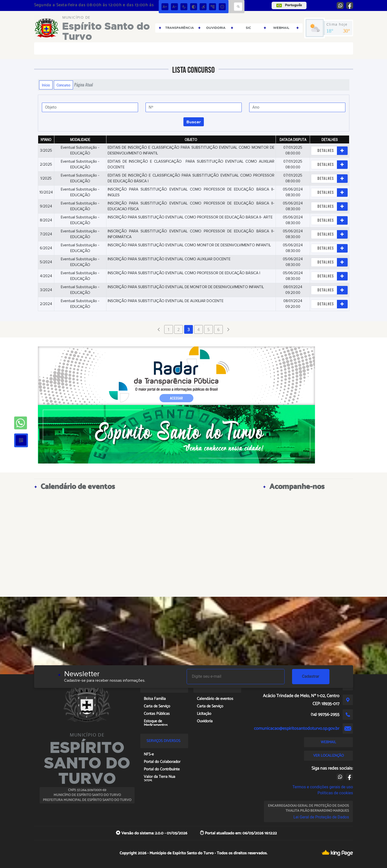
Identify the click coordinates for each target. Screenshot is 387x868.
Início (46, 85)
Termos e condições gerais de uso (323, 787)
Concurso (63, 85)
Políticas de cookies (335, 793)
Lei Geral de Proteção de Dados (321, 817)
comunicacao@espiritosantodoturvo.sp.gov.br (297, 729)
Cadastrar (311, 676)
